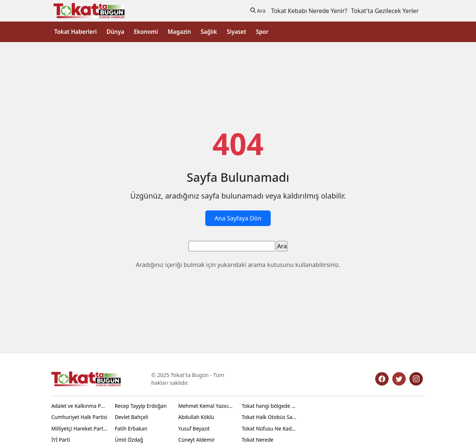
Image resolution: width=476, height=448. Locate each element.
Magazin (179, 32)
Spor (262, 32)
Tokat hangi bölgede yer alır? (270, 406)
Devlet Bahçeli (132, 417)
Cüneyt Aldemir (196, 440)
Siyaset (237, 32)
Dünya (115, 32)
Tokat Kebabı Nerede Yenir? (309, 11)
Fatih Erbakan (131, 428)
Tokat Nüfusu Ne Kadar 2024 (270, 428)
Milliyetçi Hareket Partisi (79, 428)
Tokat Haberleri (75, 32)
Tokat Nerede (258, 440)
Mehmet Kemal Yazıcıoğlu (206, 406)
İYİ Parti (61, 440)
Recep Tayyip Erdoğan (141, 406)
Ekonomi (146, 32)
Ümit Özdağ (129, 440)
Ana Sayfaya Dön (238, 218)
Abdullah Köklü (196, 417)
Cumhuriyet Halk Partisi (79, 417)
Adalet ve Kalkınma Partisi (79, 406)
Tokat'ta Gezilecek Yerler (385, 11)
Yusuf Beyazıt (194, 428)
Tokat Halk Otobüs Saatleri (270, 417)
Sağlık (209, 32)
